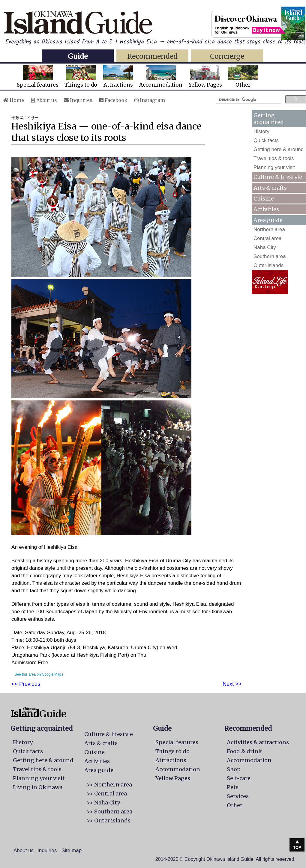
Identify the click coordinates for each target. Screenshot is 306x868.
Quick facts (266, 140)
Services (238, 796)
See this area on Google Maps (39, 674)
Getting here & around (279, 149)
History (261, 131)
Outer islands (268, 265)
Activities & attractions (258, 742)
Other (243, 77)
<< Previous (26, 684)
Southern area (270, 256)
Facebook (113, 100)
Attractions (118, 77)
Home (13, 100)
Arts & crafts (270, 188)
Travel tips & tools (274, 158)
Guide (78, 56)
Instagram (150, 100)
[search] (248, 100)
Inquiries (78, 100)
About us (44, 100)
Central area (268, 238)
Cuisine (264, 199)
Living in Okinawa (38, 787)
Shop (234, 769)
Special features (38, 77)
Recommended (152, 56)
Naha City (265, 247)
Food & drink (244, 751)
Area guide (99, 770)
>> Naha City (103, 803)
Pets (233, 787)
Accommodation (161, 77)
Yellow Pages (205, 77)
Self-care (239, 778)
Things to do (81, 77)
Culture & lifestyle (278, 177)
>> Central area (107, 794)
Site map (72, 850)
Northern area (269, 229)
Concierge (227, 56)
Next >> (232, 684)
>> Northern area (109, 785)
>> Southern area (109, 812)
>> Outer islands (109, 820)
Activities (266, 209)
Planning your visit (274, 167)
